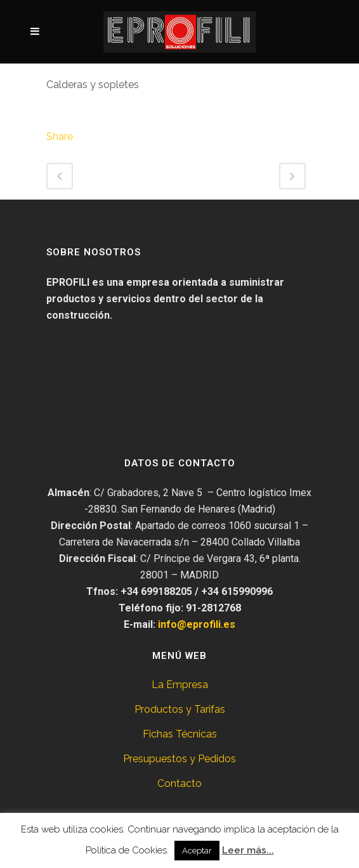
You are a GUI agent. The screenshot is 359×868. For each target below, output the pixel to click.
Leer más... (248, 850)
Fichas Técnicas (180, 734)
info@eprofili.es (197, 624)
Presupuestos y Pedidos (179, 759)
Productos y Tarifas (180, 709)
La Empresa (180, 685)
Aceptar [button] (197, 851)
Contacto (179, 783)
